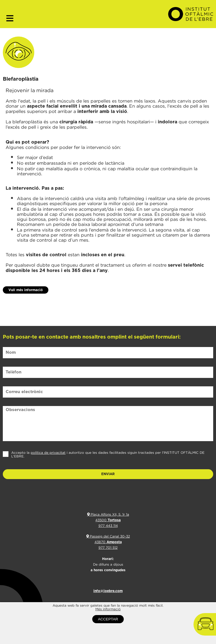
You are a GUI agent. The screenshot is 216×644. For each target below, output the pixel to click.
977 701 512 (108, 547)
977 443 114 (108, 526)
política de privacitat (48, 453)
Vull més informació (26, 290)
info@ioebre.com (108, 591)
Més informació (108, 615)
